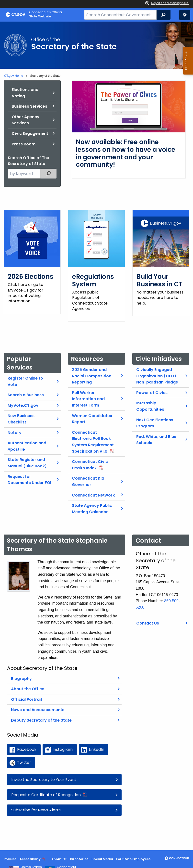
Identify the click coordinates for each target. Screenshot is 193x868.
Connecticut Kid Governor (88, 476)
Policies (10, 859)
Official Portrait (27, 694)
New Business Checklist (21, 414)
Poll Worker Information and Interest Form (88, 393)
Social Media (102, 859)
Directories (79, 859)
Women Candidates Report (92, 413)
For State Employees (133, 859)
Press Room (24, 144)
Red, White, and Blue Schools (156, 434)
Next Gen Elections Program (155, 417)
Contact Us (148, 618)
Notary (15, 427)
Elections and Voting (25, 93)
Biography (21, 673)
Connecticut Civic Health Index (90, 459)
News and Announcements (38, 704)
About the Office (28, 683)
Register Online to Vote (25, 376)
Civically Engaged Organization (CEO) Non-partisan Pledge (157, 370)
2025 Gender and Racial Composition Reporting (92, 370)
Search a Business (26, 389)
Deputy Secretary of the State (41, 715)
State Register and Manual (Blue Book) (27, 457)
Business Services (29, 106)
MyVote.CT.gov (23, 400)
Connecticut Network (93, 490)
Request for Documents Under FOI (29, 474)
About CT (59, 859)
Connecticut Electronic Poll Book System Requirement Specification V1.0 (93, 436)
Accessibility (30, 859)
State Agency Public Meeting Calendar (92, 503)
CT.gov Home (14, 76)
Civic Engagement (30, 134)
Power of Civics (152, 387)
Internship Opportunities (150, 401)
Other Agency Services (26, 120)
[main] (96, 436)
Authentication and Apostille (27, 441)
